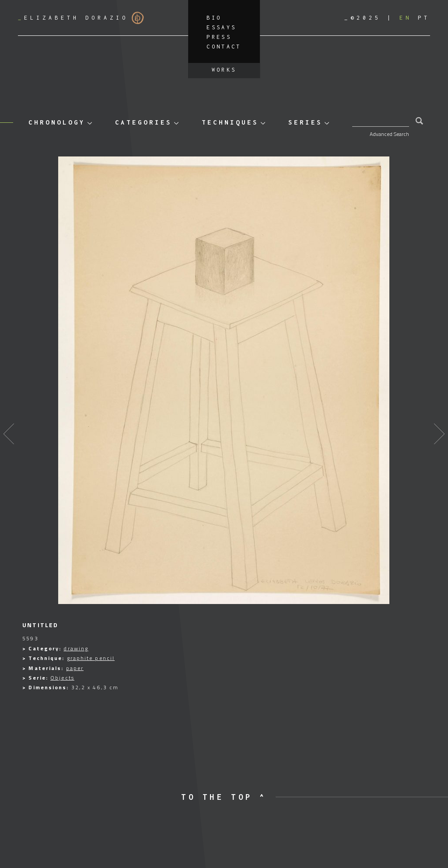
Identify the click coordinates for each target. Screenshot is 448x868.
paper (75, 668)
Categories (143, 122)
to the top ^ (224, 797)
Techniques (230, 122)
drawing (76, 648)
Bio (214, 18)
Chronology (57, 122)
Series (305, 122)
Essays (221, 27)
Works (224, 70)
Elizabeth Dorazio (81, 18)
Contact (224, 47)
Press (219, 37)
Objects (62, 678)
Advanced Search (389, 134)
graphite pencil (91, 658)
